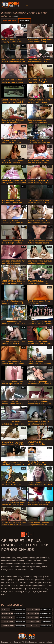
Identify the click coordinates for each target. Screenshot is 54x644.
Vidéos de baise (10, 21)
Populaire (25, 21)
